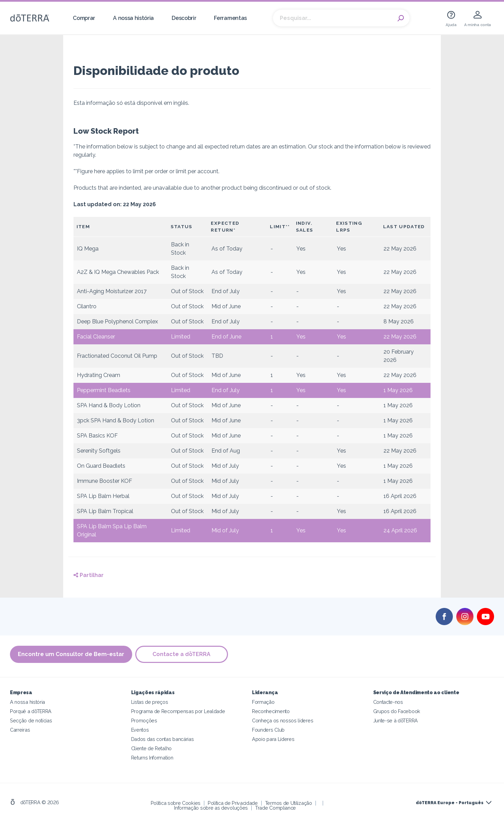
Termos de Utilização (289, 803)
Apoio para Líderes (273, 739)
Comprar (84, 18)
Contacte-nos (388, 702)
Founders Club (268, 730)
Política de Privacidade (233, 803)
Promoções (144, 720)
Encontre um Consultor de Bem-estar (71, 654)
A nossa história (133, 18)
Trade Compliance (276, 808)
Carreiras (20, 730)
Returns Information (152, 758)
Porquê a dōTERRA (31, 711)
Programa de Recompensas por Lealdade (178, 711)
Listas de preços (150, 702)
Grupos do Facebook (397, 711)
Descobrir (184, 18)
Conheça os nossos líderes (283, 720)
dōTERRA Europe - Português (450, 803)
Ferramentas (230, 18)
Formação (263, 702)
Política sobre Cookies (176, 803)
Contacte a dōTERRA (182, 654)
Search (401, 18)
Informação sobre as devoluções (211, 808)
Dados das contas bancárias (163, 739)
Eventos (140, 730)
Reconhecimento (271, 711)
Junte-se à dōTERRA (396, 720)
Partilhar (89, 575)
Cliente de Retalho (151, 748)
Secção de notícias (31, 720)
